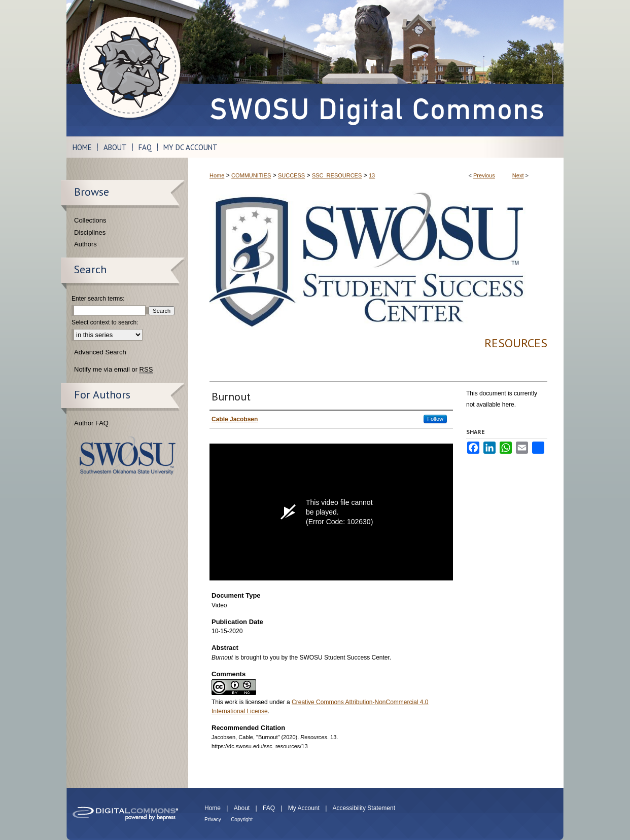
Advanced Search (100, 352)
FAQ (269, 808)
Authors (85, 244)
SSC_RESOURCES (337, 175)
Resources (516, 343)
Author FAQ (91, 423)
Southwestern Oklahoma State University (128, 455)
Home (217, 175)
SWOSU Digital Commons (376, 68)
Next (518, 175)
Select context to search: (105, 322)
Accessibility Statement (364, 808)
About (242, 808)
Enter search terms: (98, 299)
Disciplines (90, 232)
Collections (90, 220)
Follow (435, 419)
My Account (304, 808)
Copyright (242, 819)
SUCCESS (291, 175)
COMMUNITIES (251, 175)
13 (372, 175)
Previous (484, 175)
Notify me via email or (113, 370)
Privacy (213, 819)
